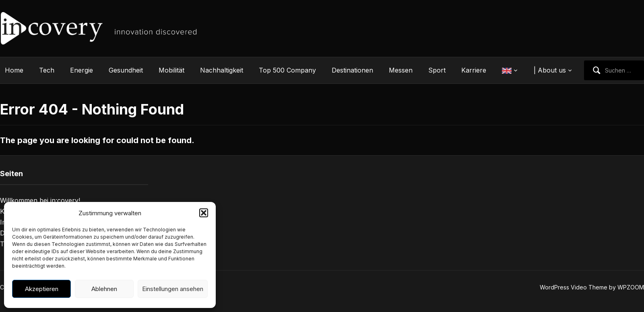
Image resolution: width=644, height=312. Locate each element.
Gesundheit (126, 70)
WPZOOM (631, 287)
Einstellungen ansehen (173, 289)
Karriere (474, 70)
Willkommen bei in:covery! (40, 200)
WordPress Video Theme (574, 287)
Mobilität (171, 70)
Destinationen (352, 70)
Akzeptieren (42, 289)
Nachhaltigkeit (222, 70)
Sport (437, 70)
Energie (82, 70)
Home (14, 70)
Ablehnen (104, 289)
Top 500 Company (287, 70)
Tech (47, 70)
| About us (550, 70)
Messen (401, 70)
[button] (204, 213)
